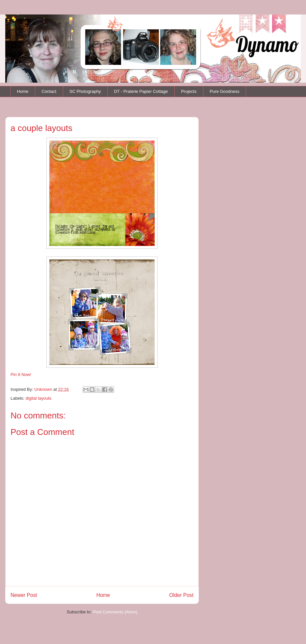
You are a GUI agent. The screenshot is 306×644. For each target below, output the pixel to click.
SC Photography (85, 91)
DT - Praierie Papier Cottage (141, 91)
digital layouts (39, 398)
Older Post (181, 595)
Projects (189, 91)
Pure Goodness (224, 91)
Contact (49, 91)
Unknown (44, 389)
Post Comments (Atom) (115, 612)
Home (23, 91)
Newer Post (24, 595)
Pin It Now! (21, 375)
